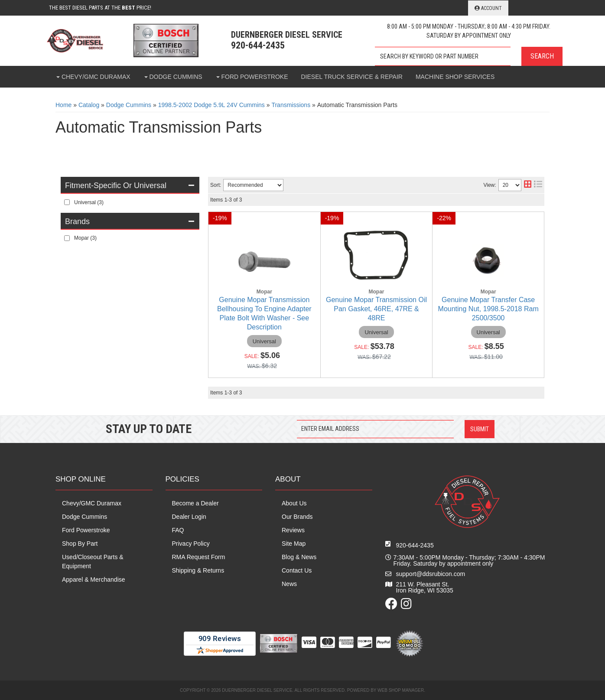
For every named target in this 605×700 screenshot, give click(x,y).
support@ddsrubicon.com (431, 574)
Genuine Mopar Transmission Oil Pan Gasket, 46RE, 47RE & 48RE (376, 309)
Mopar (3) (85, 238)
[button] (469, 56)
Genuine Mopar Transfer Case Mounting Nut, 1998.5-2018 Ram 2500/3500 (488, 309)
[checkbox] (67, 202)
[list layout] (538, 185)
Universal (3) (89, 202)
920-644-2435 (415, 545)
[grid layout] (528, 185)
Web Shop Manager (401, 690)
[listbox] (253, 185)
